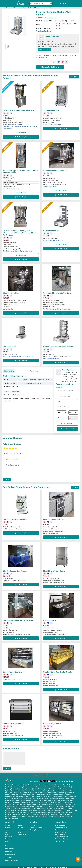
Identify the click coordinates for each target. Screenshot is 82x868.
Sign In (63, 3)
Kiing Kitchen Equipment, (11, 188)
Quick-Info (9, 836)
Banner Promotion (60, 831)
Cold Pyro (15, 817)
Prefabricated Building (30, 794)
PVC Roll (53, 804)
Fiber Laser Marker (17, 804)
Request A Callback (41, 774)
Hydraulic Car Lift (10, 790)
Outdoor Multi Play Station (51, 784)
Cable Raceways (41, 805)
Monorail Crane (10, 802)
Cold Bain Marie (50, 619)
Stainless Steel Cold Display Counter (58, 671)
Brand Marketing (60, 833)
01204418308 (10, 848)
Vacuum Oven (27, 796)
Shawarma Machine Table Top (55, 169)
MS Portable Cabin (38, 792)
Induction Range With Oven (54, 518)
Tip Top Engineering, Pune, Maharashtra (57, 308)
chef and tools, (8, 308)
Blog (7, 833)
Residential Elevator (66, 788)
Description (34, 370)
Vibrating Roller (10, 786)
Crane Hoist (69, 800)
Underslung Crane (50, 800)
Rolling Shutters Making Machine (43, 809)
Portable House (57, 790)
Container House (17, 796)
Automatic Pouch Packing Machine (44, 807)
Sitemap (8, 827)
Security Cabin (47, 790)
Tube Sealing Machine (22, 786)
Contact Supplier (45, 48)
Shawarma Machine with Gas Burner (58, 292)
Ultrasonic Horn (30, 805)
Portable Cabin (38, 784)
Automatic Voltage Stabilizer (35, 800)
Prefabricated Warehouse (45, 794)
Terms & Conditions (36, 827)
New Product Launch (61, 836)
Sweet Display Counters (13, 671)
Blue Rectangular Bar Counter (15, 570)
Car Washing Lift (58, 809)
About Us (8, 824)
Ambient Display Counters (13, 722)
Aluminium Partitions (51, 786)
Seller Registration (61, 824)
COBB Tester (19, 802)
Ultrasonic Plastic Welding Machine (57, 805)
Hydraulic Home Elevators (51, 788)
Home (3, 7)
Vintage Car (31, 815)
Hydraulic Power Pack (70, 796)
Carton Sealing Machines (25, 788)
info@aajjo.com (10, 854)
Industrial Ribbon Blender (37, 786)
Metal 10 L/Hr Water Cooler (54, 570)
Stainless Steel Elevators (35, 790)
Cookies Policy (35, 824)
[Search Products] (31, 3)
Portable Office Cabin (16, 794)
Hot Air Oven (36, 796)
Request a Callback (50, 66)
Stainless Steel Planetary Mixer (15, 518)
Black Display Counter (52, 722)
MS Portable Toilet (16, 792)
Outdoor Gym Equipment (65, 813)
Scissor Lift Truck (22, 790)
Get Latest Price (50, 17)
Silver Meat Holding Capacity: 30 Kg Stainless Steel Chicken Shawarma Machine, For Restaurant (21, 232)
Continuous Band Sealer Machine (24, 807)
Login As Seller (59, 840)
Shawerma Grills (10, 346)
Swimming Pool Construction (17, 813)
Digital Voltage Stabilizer (19, 800)
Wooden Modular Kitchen (25, 809)
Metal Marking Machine (30, 804)
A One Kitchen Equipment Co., (53, 240)
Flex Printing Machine (24, 798)
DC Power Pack (45, 796)
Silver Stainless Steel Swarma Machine (19, 109)
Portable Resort (26, 792)
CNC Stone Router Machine (40, 798)
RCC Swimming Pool (33, 813)
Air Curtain (59, 804)
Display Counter (38, 788)
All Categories (23, 833)
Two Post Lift (68, 809)
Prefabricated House (59, 794)
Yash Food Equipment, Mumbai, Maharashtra (18, 355)
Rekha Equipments (53, 35)
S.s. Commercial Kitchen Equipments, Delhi (17, 250)
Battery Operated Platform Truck (45, 815)
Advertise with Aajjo (61, 827)
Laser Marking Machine (26, 784)
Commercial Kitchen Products (14, 7)
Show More (74, 76)
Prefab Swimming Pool (58, 811)
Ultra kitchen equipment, (51, 358)
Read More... (44, 57)
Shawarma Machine (28, 7)
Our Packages (59, 829)
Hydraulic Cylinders (57, 796)
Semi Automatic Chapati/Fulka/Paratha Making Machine (34, 811)
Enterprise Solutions (61, 838)
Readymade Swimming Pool (49, 813)
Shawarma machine (11, 292)
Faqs (7, 840)
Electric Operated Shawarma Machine (58, 346)
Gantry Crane (60, 800)
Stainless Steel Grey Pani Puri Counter (18, 619)
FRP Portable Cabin (50, 792)
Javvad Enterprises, (50, 186)
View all (75, 486)
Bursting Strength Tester (31, 802)
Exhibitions (9, 838)
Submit (6, 478)
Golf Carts (24, 815)
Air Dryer (14, 809)
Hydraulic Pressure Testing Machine (50, 802)
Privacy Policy (35, 829)
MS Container (61, 792)
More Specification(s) (44, 30)
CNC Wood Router (11, 798)
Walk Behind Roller (65, 784)
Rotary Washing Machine (56, 798)
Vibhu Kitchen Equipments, (52, 123)
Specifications (9, 370)
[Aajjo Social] (65, 780)
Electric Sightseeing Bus (12, 815)
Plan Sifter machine (19, 805)
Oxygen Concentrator (62, 815)
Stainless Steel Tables (65, 786)
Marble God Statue (43, 804)
